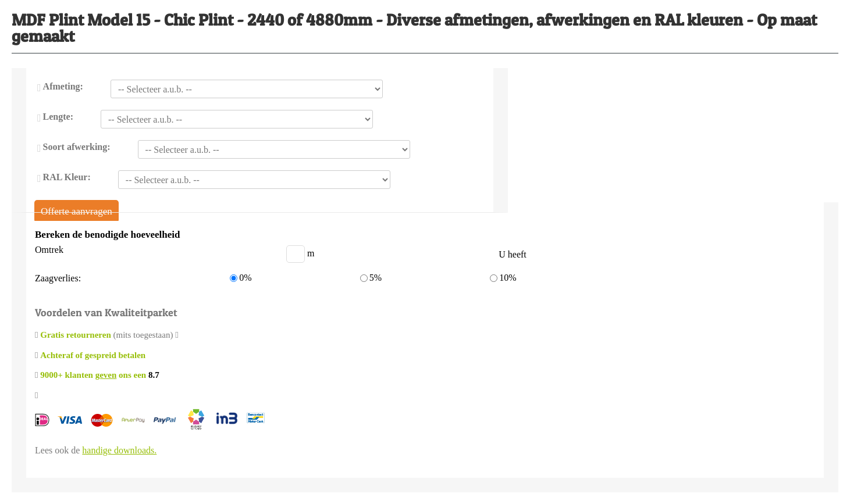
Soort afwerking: (77, 147)
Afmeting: (63, 86)
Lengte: (58, 117)
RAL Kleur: (67, 177)
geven (106, 375)
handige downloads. (119, 450)
